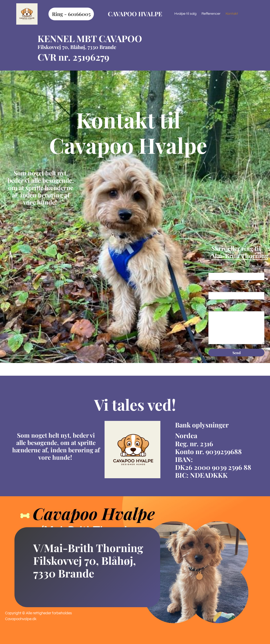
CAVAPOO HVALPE (135, 14)
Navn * (214, 269)
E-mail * (215, 288)
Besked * (216, 308)
